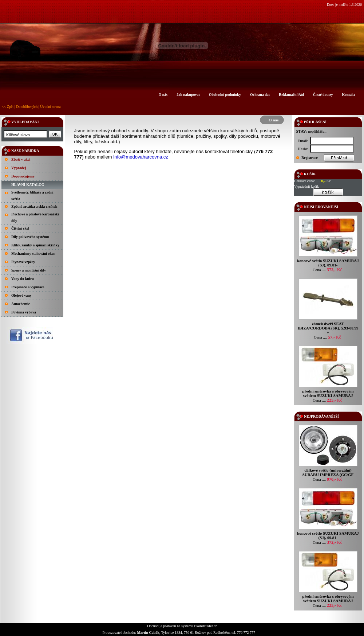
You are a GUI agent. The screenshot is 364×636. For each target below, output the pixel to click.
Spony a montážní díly (29, 270)
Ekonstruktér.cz (205, 626)
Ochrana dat (260, 95)
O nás (163, 95)
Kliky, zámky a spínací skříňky (35, 245)
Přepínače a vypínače (28, 287)
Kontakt (348, 95)
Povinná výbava (24, 312)
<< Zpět (8, 107)
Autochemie (21, 304)
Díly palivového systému (30, 237)
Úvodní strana (50, 107)
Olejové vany (21, 295)
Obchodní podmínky (225, 95)
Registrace (310, 158)
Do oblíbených (27, 107)
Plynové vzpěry (23, 262)
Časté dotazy (323, 95)
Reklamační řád (291, 95)
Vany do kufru (23, 279)
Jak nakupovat (188, 95)
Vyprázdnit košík (306, 186)
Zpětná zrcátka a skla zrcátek (34, 206)
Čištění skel (20, 228)
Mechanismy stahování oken (33, 253)
